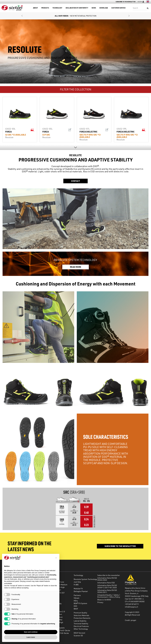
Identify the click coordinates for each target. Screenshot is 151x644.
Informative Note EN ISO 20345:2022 (107, 579)
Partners (77, 595)
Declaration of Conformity (77, 8)
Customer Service (118, 8)
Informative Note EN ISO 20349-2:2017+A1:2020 (107, 586)
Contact (75, 181)
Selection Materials (81, 615)
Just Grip (77, 582)
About (35, 8)
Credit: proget (131, 620)
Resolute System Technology (85, 579)
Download (104, 8)
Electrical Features (81, 626)
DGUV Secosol (79, 633)
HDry (76, 601)
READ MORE (76, 267)
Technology (57, 8)
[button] (22, 16)
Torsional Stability (81, 623)
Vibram (77, 598)
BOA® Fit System (80, 603)
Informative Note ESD (106, 583)
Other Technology (81, 629)
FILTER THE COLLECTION (76, 89)
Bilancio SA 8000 (104, 600)
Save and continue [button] (31, 632)
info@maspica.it (131, 607)
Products (45, 8)
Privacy (100, 602)
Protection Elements (82, 618)
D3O (75, 606)
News (94, 8)
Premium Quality (80, 613)
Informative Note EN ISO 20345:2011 (107, 591)
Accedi (141, 2)
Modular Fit (78, 589)
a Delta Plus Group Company (136, 591)
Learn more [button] (31, 637)
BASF (76, 609)
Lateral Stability (80, 621)
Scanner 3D (78, 636)
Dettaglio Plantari (81, 591)
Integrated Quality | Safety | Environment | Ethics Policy (109, 596)
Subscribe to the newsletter (126, 2)
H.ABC (76, 585)
